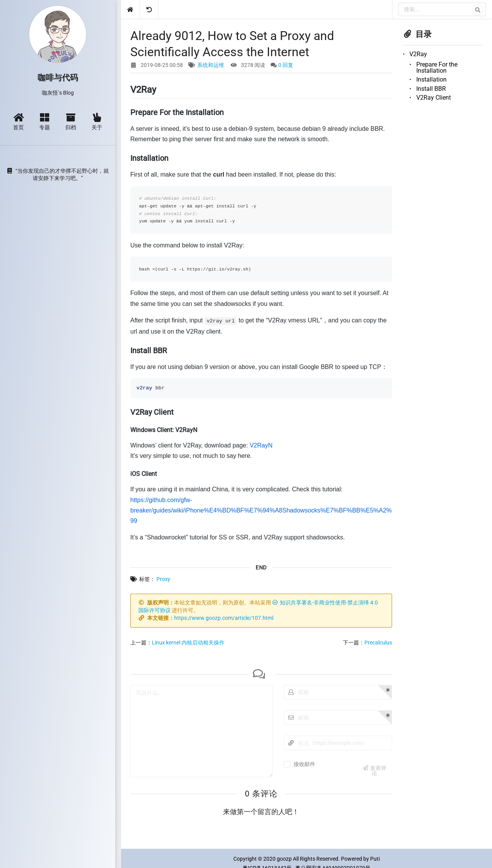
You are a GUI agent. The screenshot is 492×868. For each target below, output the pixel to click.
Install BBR (431, 89)
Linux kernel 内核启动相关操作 (188, 643)
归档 (71, 122)
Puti (375, 859)
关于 (97, 122)
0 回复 (286, 65)
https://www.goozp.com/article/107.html (224, 618)
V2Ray (418, 54)
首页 (18, 122)
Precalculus (378, 643)
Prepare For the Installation (437, 68)
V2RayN (261, 445)
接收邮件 (304, 764)
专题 (45, 122)
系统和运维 (211, 65)
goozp (284, 859)
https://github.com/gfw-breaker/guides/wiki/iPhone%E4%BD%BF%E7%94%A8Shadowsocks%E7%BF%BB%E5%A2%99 (261, 510)
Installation (431, 79)
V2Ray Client (434, 98)
